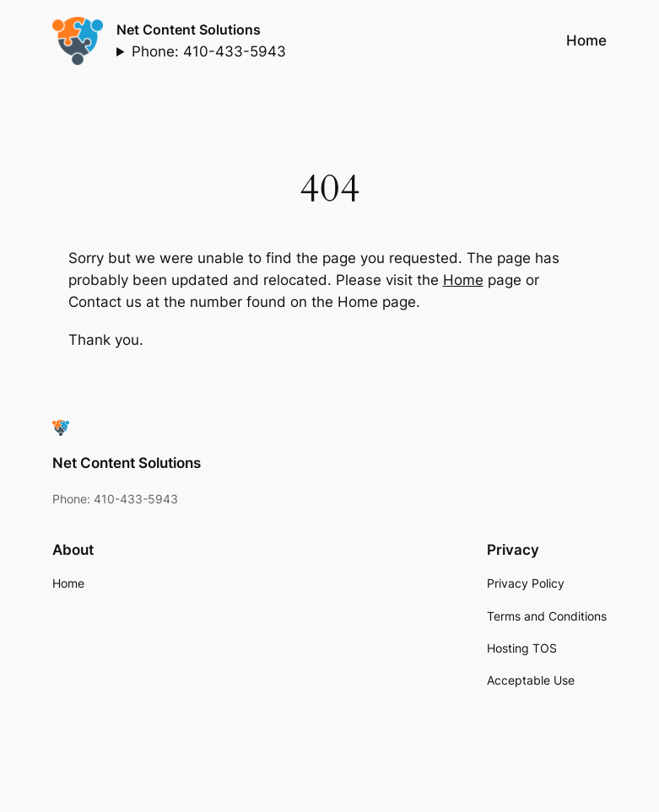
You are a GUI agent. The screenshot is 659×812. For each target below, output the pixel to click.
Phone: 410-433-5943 (209, 51)
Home (463, 280)
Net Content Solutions (189, 30)
